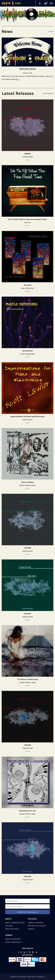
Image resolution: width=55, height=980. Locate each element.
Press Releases (12, 929)
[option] (27, 15)
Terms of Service (36, 923)
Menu (52, 3)
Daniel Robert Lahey (27, 485)
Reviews (9, 926)
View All (51, 32)
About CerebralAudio (15, 923)
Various (28, 222)
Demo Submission (13, 942)
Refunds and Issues (37, 926)
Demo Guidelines (13, 939)
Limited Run (40, 977)
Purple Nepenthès (28, 354)
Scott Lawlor (28, 420)
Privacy (31, 929)
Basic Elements (27, 288)
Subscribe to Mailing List (28, 912)
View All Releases (48, 93)
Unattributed (28, 157)
